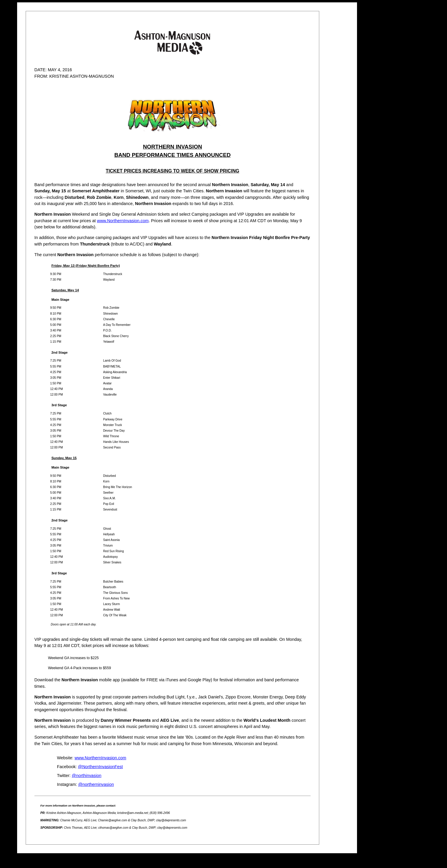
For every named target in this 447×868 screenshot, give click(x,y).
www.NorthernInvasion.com (123, 221)
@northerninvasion (96, 784)
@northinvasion (86, 776)
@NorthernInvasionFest (100, 767)
